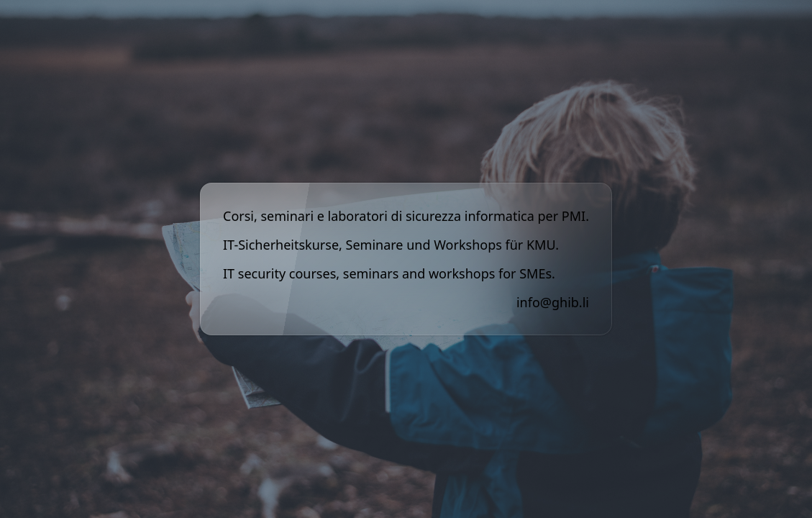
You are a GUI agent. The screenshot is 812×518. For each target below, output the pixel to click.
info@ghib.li (553, 302)
